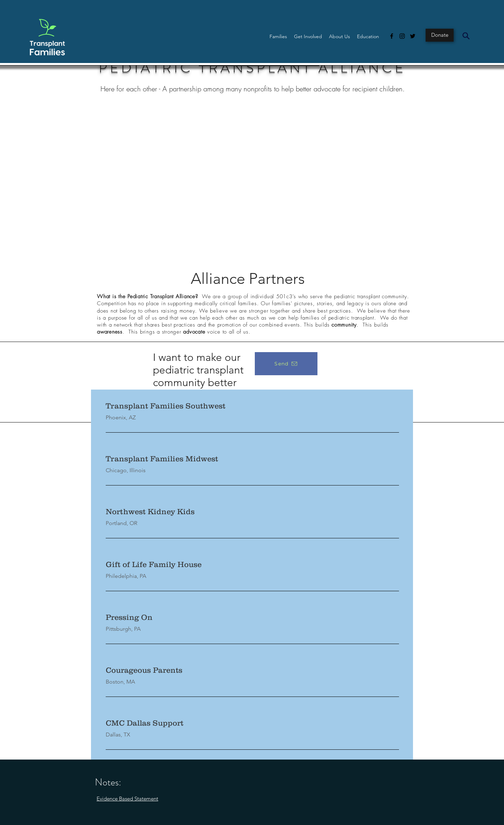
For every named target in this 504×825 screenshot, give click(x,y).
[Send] (286, 364)
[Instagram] (402, 36)
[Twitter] (413, 36)
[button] (278, 36)
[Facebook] (392, 36)
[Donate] (440, 35)
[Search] (466, 36)
